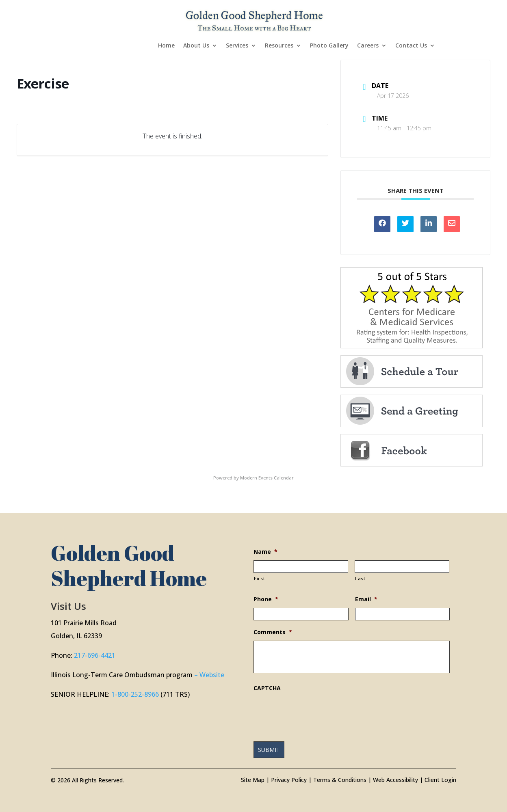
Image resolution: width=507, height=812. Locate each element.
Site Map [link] (253, 780)
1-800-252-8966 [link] (135, 694)
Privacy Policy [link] (289, 780)
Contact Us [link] (411, 46)
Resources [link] (279, 46)
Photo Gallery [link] (329, 46)
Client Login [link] (440, 780)
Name (265, 552)
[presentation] (315, 713)
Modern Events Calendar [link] (267, 478)
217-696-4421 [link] (95, 655)
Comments (273, 632)
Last (360, 578)
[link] (255, 20)
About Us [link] (196, 46)
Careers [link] (368, 46)
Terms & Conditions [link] (340, 780)
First (259, 578)
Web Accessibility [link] (395, 780)
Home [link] (166, 46)
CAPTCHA (267, 688)
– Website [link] (209, 675)
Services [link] (237, 46)
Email (366, 599)
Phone (266, 599)
